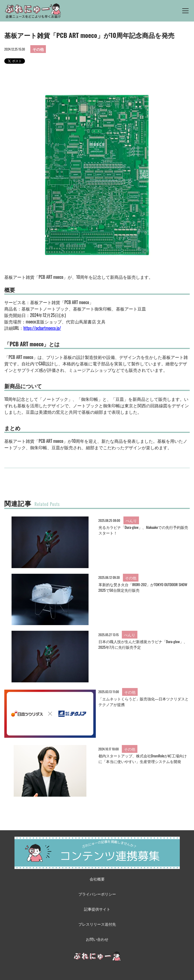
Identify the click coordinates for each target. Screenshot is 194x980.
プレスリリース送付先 (97, 924)
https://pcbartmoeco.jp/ (42, 328)
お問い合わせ (97, 939)
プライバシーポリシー (97, 894)
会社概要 (97, 879)
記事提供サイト (97, 909)
